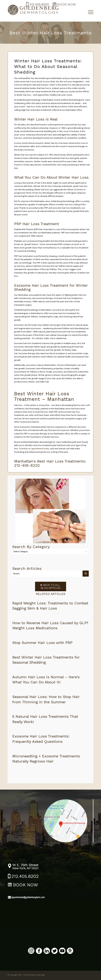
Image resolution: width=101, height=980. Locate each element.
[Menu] (89, 12)
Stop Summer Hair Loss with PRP (42, 643)
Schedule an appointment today (34, 448)
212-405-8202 (27, 465)
